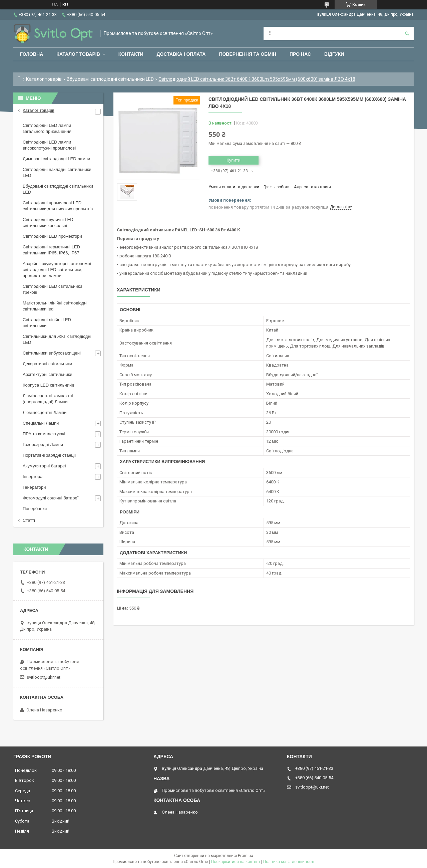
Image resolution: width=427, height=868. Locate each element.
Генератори (34, 487)
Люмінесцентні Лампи (45, 412)
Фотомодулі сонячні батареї (51, 498)
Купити (234, 160)
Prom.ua (246, 856)
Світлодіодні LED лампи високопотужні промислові (49, 145)
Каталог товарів (78, 54)
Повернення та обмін (248, 54)
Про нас (300, 54)
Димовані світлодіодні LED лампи (56, 159)
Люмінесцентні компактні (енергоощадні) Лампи (48, 399)
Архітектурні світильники (48, 374)
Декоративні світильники (47, 364)
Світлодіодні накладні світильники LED (57, 172)
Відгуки (334, 54)
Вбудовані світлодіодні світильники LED (110, 79)
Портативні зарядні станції (49, 455)
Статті (29, 520)
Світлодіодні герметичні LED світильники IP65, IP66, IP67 (51, 250)
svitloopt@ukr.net (44, 677)
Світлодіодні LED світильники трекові (52, 289)
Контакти (131, 54)
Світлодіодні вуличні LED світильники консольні (48, 223)
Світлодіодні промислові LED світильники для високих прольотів (58, 206)
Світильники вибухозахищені (52, 353)
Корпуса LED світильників (49, 385)
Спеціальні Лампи (41, 423)
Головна (32, 54)
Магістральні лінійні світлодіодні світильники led (55, 306)
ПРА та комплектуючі (44, 434)
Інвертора (33, 477)
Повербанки (35, 509)
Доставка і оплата (181, 54)
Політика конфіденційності (289, 862)
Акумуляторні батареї (44, 466)
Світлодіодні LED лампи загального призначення (47, 128)
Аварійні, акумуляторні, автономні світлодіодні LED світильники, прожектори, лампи (57, 270)
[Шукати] (407, 33)
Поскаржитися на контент (236, 862)
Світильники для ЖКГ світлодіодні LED (57, 339)
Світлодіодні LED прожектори (52, 236)
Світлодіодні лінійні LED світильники (47, 323)
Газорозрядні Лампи (43, 445)
